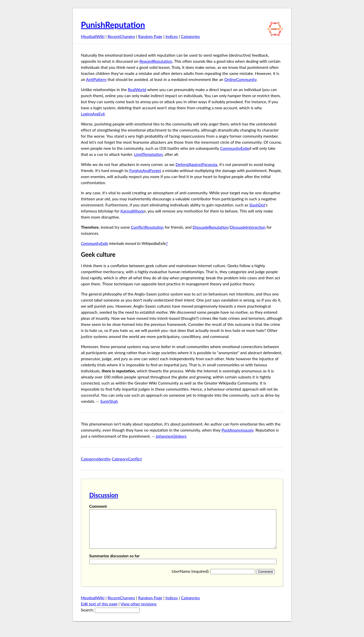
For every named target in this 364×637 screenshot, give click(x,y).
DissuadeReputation (210, 227)
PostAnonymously (237, 430)
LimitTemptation (149, 154)
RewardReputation (156, 61)
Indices (172, 36)
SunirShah (109, 401)
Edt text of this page (99, 611)
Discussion (104, 495)
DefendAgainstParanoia (196, 164)
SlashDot (257, 205)
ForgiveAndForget (145, 170)
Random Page (150, 36)
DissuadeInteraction (248, 227)
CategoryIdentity (96, 459)
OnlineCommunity (240, 79)
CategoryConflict (127, 459)
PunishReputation (113, 25)
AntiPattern (96, 79)
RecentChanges (121, 36)
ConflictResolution (147, 227)
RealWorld (137, 89)
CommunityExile (235, 148)
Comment (98, 506)
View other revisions (139, 611)
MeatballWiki (93, 36)
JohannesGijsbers (171, 436)
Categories (190, 36)
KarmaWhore (132, 211)
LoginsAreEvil (93, 114)
